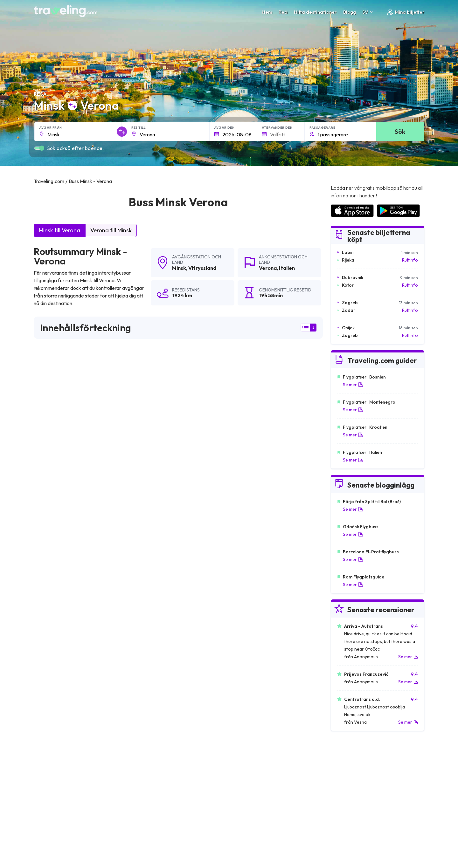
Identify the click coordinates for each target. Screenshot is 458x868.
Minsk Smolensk (148, 636)
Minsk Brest (48, 614)
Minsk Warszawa (245, 582)
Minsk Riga (142, 625)
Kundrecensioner (347, 769)
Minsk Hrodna (50, 636)
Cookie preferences (253, 775)
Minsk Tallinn (240, 603)
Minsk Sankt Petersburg (61, 668)
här (55, 442)
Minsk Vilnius (49, 582)
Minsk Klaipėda (243, 657)
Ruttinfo (410, 260)
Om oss (142, 769)
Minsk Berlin (144, 668)
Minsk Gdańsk (242, 636)
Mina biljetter (405, 12)
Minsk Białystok (148, 603)
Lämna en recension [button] (286, 498)
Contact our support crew (75, 789)
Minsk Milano (49, 657)
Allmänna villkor (248, 762)
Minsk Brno (143, 679)
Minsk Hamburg (243, 668)
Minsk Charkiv (50, 603)
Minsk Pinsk (143, 690)
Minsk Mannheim (245, 646)
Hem (267, 12)
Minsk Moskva (50, 592)
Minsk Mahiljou (242, 690)
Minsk (179, 268)
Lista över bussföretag (353, 775)
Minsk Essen (240, 614)
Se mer (353, 385)
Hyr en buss (341, 782)
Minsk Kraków (146, 646)
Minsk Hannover (149, 657)
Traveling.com (96, 838)
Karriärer (339, 762)
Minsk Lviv (142, 614)
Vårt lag (142, 775)
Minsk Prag (47, 679)
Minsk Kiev (142, 582)
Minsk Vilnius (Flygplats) (252, 592)
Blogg (350, 12)
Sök (400, 131)
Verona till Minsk (111, 230)
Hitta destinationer (315, 12)
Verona (268, 268)
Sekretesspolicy (248, 769)
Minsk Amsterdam (151, 592)
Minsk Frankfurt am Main (253, 679)
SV (368, 12)
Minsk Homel (49, 625)
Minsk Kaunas (50, 690)
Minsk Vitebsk (241, 625)
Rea (283, 12)
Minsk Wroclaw (52, 646)
